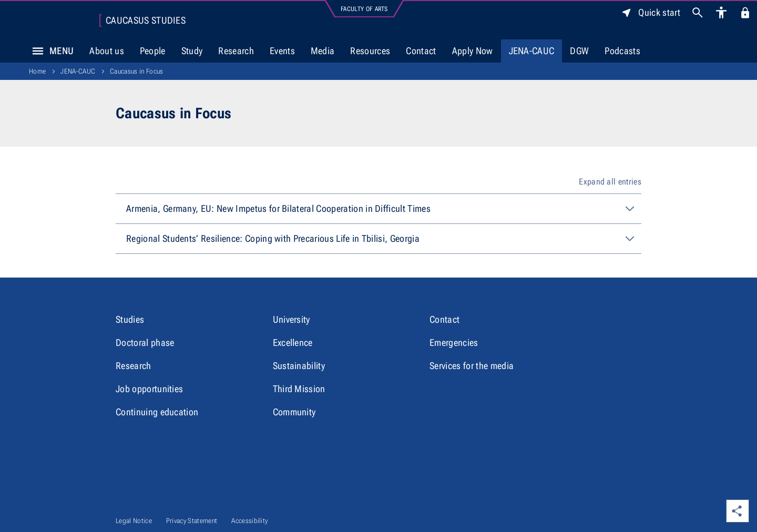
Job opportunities (149, 389)
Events (282, 51)
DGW (579, 51)
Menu (50, 51)
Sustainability (299, 366)
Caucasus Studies (146, 21)
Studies (130, 319)
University (291, 319)
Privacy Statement (192, 521)
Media (323, 51)
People (153, 51)
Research (236, 51)
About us (107, 51)
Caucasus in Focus (136, 71)
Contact (421, 51)
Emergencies (454, 342)
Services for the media (472, 366)
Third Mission (299, 389)
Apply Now (473, 51)
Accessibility (249, 521)
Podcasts (622, 51)
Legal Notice (134, 521)
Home (37, 71)
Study (192, 51)
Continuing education (157, 412)
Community (294, 412)
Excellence (293, 342)
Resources (370, 51)
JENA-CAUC (532, 51)
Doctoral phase (145, 342)
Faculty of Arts (364, 9)
